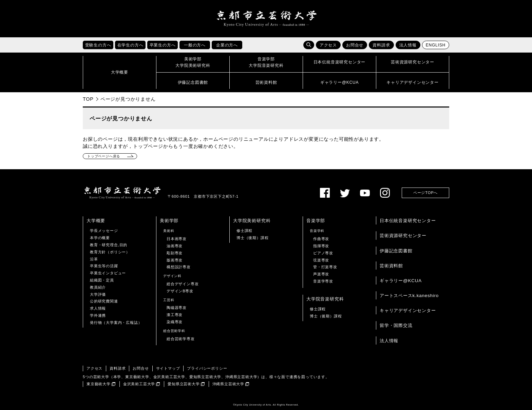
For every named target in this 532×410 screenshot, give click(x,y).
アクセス (328, 45)
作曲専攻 (321, 239)
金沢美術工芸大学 (139, 384)
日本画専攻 (177, 239)
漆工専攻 (175, 315)
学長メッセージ (104, 231)
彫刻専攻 (175, 253)
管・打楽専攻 (325, 267)
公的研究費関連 (104, 301)
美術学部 (169, 221)
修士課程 (244, 231)
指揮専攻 (321, 246)
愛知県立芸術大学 (184, 384)
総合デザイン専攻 (183, 284)
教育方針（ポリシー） (110, 252)
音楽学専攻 (323, 281)
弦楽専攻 (321, 260)
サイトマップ (168, 368)
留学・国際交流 (396, 325)
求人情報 (98, 308)
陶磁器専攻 (177, 308)
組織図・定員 (102, 280)
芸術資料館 (391, 266)
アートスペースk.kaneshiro (409, 296)
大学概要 (96, 221)
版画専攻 (175, 260)
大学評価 (98, 294)
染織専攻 (175, 322)
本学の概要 (100, 238)
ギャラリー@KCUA (401, 281)
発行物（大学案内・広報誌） (116, 323)
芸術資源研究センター (403, 236)
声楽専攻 (321, 274)
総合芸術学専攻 (181, 339)
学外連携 (98, 315)
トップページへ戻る (104, 156)
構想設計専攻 (179, 267)
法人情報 (408, 45)
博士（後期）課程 (252, 238)
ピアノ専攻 (323, 253)
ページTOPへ (425, 193)
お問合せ (355, 45)
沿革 (94, 259)
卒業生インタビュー (108, 273)
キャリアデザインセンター (408, 310)
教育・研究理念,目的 (109, 245)
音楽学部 (316, 221)
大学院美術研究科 (252, 221)
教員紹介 (98, 287)
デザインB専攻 (180, 291)
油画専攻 (175, 246)
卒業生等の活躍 (104, 266)
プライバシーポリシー (207, 368)
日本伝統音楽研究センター (408, 221)
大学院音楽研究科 (325, 299)
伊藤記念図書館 (396, 251)
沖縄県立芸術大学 (228, 384)
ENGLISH (436, 45)
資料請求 (381, 45)
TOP (88, 99)
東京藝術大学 (99, 384)
